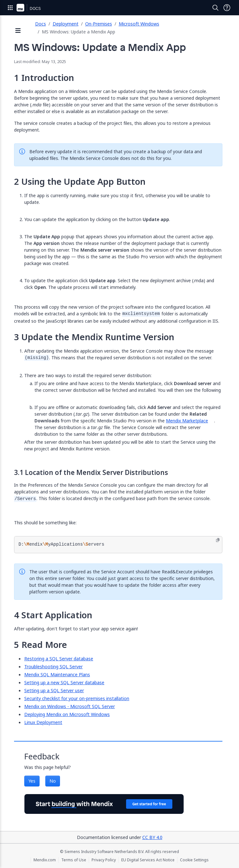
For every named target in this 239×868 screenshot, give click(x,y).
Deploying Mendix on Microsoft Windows (67, 714)
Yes (32, 781)
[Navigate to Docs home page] (35, 8)
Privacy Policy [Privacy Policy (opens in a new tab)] (104, 860)
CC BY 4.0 (152, 837)
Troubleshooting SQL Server (53, 667)
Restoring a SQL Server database (59, 659)
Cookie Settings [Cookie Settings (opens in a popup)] (194, 860)
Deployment (66, 24)
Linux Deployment (43, 722)
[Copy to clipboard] (218, 540)
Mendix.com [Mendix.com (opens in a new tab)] (45, 860)
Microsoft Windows (139, 24)
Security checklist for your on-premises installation (77, 698)
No (53, 781)
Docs (41, 24)
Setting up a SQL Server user (54, 690)
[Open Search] (215, 8)
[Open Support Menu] (227, 8)
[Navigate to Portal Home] (20, 8)
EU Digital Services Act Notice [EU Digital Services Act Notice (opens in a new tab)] (148, 860)
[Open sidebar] (18, 31)
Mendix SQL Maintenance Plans (57, 674)
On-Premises (99, 24)
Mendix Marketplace (187, 421)
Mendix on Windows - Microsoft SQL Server (70, 706)
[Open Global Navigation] (10, 8)
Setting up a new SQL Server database (64, 682)
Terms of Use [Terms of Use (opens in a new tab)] (74, 860)
